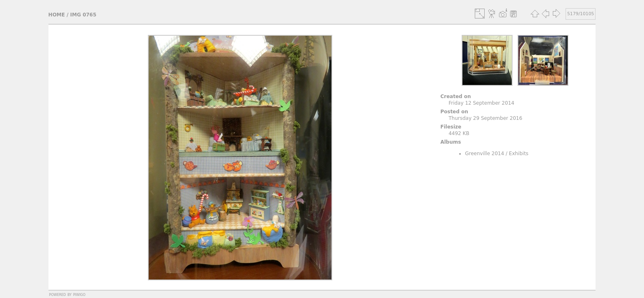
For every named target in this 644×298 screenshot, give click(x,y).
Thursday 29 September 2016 (485, 118)
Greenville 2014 (484, 154)
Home (57, 15)
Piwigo (79, 294)
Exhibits (519, 154)
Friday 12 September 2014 (481, 103)
